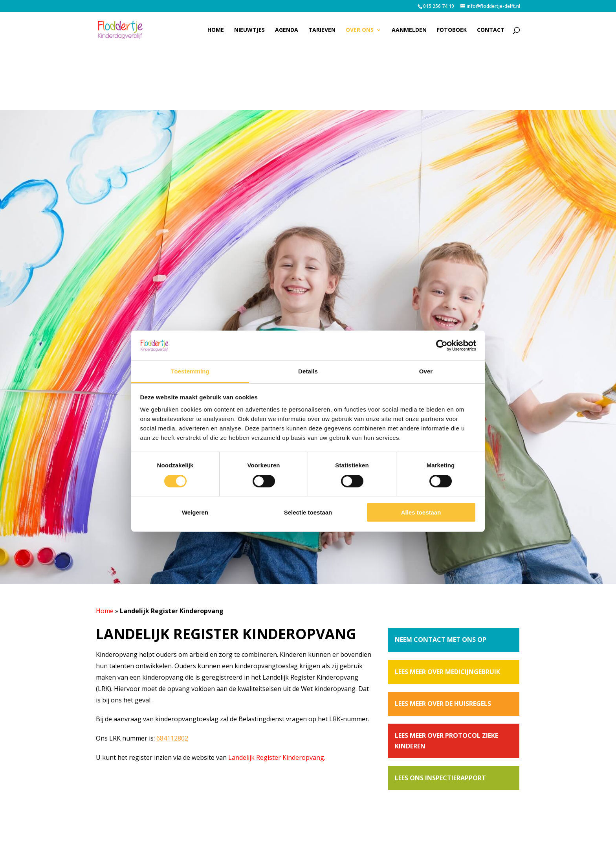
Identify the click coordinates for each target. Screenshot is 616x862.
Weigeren (195, 512)
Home (216, 30)
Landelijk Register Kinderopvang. (277, 757)
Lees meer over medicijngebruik (447, 672)
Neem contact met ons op (441, 640)
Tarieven (322, 30)
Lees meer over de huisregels (443, 704)
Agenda (287, 30)
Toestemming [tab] (190, 371)
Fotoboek (452, 30)
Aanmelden (409, 30)
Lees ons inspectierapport (440, 778)
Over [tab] (426, 371)
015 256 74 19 (439, 6)
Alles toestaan (421, 512)
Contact (491, 30)
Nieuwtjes (249, 30)
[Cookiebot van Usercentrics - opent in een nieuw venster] (442, 346)
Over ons (360, 30)
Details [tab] (308, 371)
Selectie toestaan (308, 512)
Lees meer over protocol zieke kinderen (446, 741)
